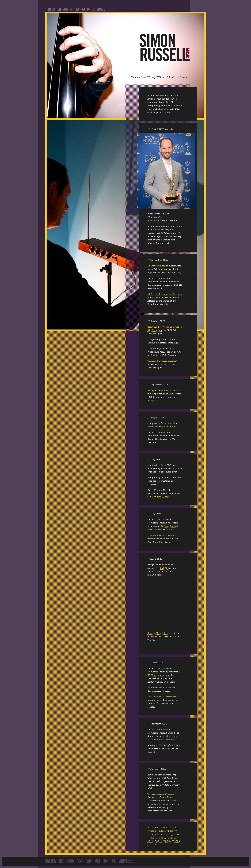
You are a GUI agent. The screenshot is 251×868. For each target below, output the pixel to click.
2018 (159, 834)
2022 (153, 831)
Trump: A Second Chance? (162, 361)
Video (162, 77)
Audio (172, 77)
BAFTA (164, 568)
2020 (171, 831)
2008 (153, 844)
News (134, 77)
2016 (177, 834)
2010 (168, 841)
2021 (162, 831)
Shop (152, 77)
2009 (177, 841)
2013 (171, 838)
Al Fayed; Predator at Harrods (165, 294)
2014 (162, 838)
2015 (153, 838)
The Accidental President (162, 535)
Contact (185, 77)
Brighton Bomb (167, 427)
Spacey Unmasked (158, 266)
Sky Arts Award (161, 497)
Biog (143, 77)
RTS (165, 688)
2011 (159, 841)
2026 (150, 828)
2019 (150, 834)
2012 (150, 841)
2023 (177, 828)
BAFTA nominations (159, 675)
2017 (168, 834)
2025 (159, 828)
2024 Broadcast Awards (161, 739)
